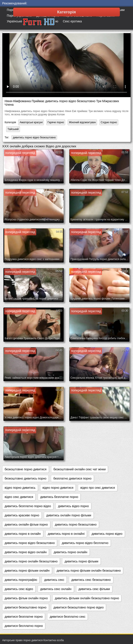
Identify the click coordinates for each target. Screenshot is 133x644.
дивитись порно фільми (81, 561)
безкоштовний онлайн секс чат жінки (80, 469)
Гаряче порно (56, 122)
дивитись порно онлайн (70, 552)
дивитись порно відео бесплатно (85, 543)
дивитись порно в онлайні (66, 534)
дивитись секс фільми (94, 589)
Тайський (13, 129)
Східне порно (109, 122)
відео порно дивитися (58, 488)
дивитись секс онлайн (56, 589)
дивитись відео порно (73, 506)
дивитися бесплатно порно (24, 626)
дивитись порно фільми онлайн (27, 571)
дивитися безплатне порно (24, 617)
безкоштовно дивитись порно (25, 478)
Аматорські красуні (31, 122)
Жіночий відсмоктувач (82, 122)
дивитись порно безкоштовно (76, 524)
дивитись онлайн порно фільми (69, 515)
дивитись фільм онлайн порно (26, 598)
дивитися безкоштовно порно (26, 607)
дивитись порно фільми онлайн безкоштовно (89, 571)
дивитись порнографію (21, 580)
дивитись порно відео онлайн (26, 552)
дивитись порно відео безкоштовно (34, 137)
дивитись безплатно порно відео (28, 506)
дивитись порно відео (107, 534)
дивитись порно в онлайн (23, 534)
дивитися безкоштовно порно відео (79, 607)
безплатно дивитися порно (72, 478)
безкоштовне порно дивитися (26, 469)
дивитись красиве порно (22, 515)
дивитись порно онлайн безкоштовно (31, 561)
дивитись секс (54, 580)
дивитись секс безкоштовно (91, 580)
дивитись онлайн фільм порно (26, 524)
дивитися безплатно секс (67, 617)
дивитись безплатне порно (59, 497)
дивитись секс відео (19, 589)
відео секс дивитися (19, 497)
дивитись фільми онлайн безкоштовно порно (87, 598)
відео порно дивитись (20, 488)
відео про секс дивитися (98, 488)
